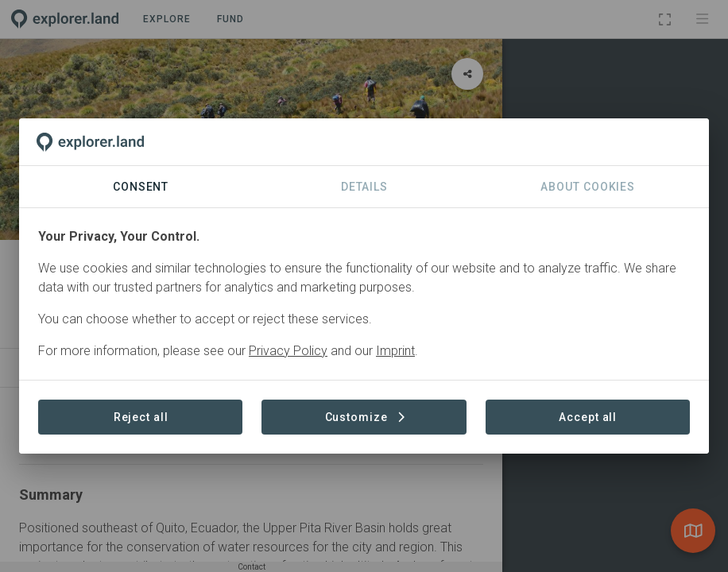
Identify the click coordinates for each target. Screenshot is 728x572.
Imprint (395, 351)
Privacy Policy (288, 351)
